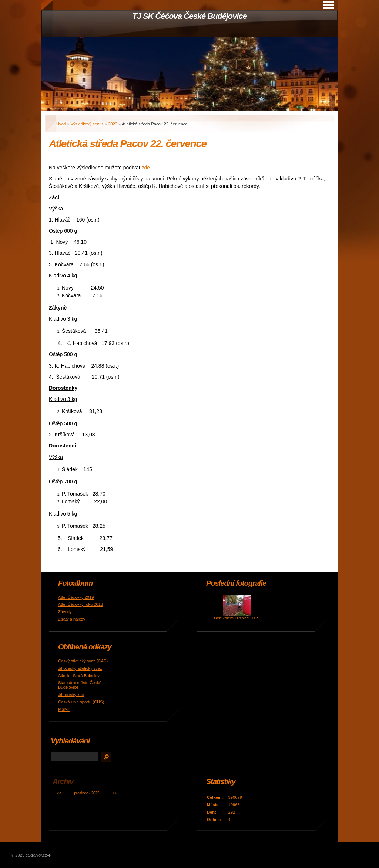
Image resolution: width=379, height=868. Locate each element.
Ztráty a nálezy (72, 619)
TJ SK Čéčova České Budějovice (189, 16)
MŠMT (64, 709)
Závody (65, 612)
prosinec (81, 793)
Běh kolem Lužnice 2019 (237, 618)
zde (146, 168)
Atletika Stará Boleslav (79, 676)
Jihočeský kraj (71, 695)
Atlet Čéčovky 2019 (76, 597)
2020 (113, 124)
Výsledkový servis (87, 124)
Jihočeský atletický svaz (80, 668)
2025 (95, 793)
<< (59, 793)
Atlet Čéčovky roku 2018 (81, 604)
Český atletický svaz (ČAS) (83, 661)
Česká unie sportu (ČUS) (81, 702)
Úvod (61, 124)
